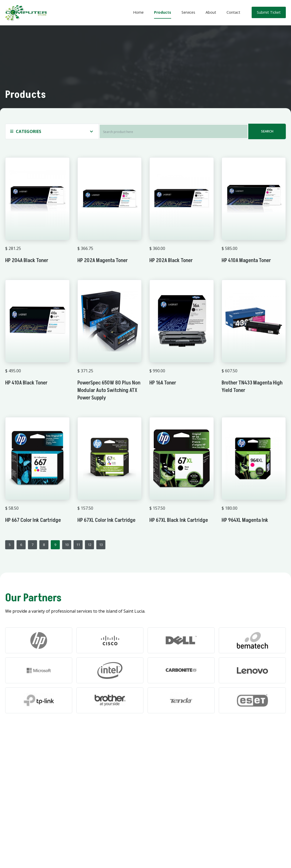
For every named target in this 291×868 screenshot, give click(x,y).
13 (101, 545)
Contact (233, 12)
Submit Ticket (269, 12)
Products (163, 12)
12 (90, 545)
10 (67, 545)
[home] (26, 13)
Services (188, 12)
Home (138, 12)
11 (78, 545)
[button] (52, 131)
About (211, 12)
